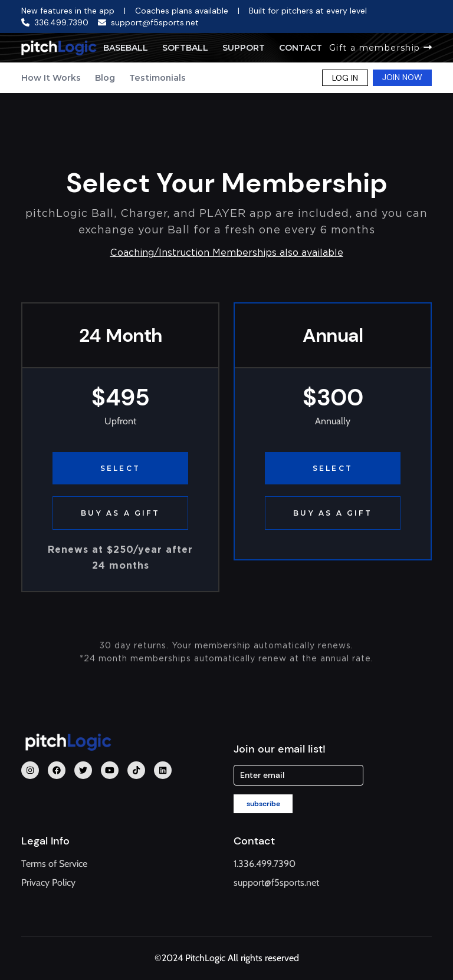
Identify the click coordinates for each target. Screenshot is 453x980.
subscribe (263, 804)
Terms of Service (54, 864)
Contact (301, 48)
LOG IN (345, 78)
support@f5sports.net (276, 882)
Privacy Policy (48, 882)
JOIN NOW (402, 77)
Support (244, 48)
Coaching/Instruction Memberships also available (227, 253)
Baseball (126, 48)
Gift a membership (380, 48)
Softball (185, 48)
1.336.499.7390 (265, 864)
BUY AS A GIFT (120, 513)
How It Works (51, 78)
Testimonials (157, 78)
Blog (105, 78)
